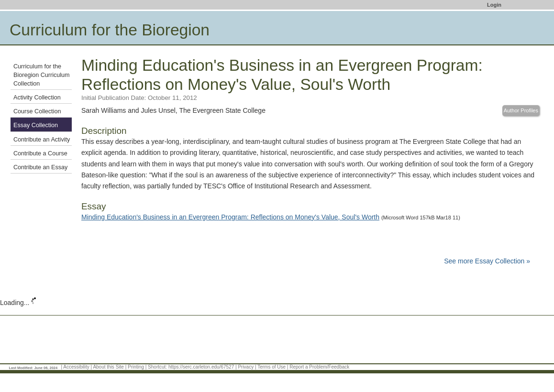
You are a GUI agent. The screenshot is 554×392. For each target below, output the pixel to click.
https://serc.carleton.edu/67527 (201, 367)
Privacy (246, 367)
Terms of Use (271, 367)
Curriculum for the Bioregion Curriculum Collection (42, 75)
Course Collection (37, 111)
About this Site (108, 367)
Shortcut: (157, 367)
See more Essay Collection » (487, 261)
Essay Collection (36, 125)
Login (494, 5)
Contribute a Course (40, 153)
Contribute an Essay (40, 167)
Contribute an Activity (42, 140)
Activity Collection (37, 98)
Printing (136, 367)
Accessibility (76, 367)
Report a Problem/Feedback (319, 367)
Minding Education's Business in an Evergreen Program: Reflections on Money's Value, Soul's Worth (230, 217)
